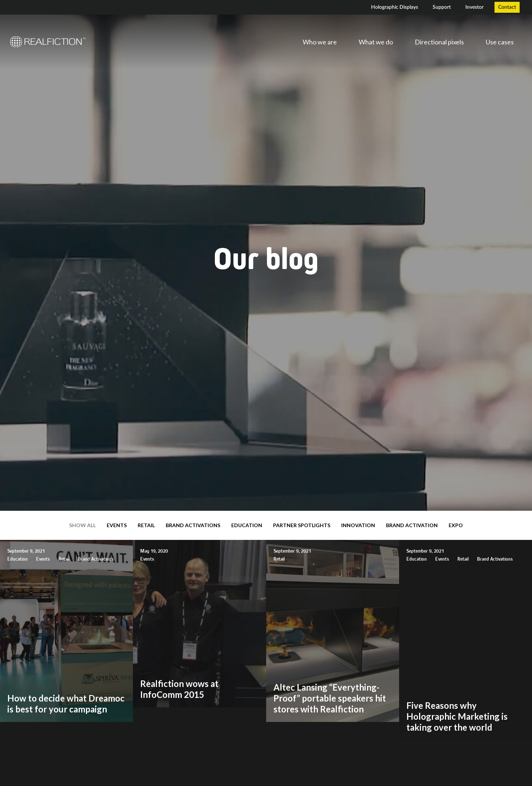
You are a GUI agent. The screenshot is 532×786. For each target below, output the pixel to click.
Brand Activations (193, 525)
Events (117, 525)
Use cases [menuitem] (500, 42)
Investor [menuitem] (474, 7)
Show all (82, 525)
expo (456, 525)
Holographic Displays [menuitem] (395, 7)
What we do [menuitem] (376, 42)
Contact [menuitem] (507, 7)
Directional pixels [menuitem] (439, 42)
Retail (146, 525)
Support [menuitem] (442, 7)
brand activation (412, 525)
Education (247, 525)
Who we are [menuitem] (320, 42)
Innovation (358, 525)
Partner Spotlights (302, 525)
